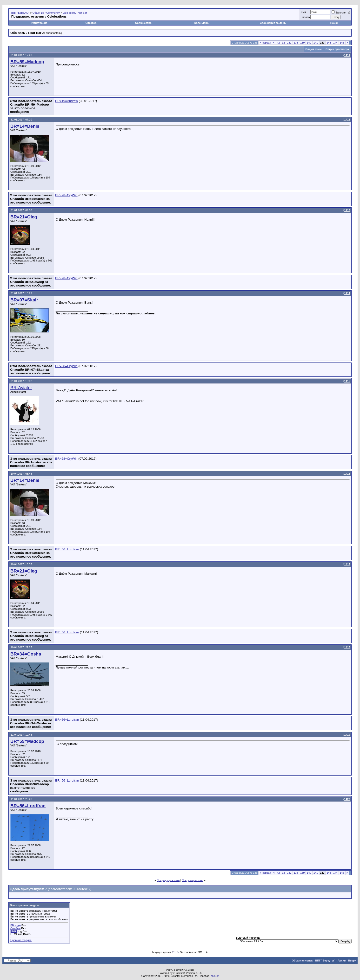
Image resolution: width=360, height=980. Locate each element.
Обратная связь (302, 961)
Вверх (352, 961)
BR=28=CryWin (66, 195)
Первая (265, 43)
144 (335, 43)
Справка (91, 23)
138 (296, 43)
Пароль (305, 17)
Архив (342, 961)
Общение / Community (46, 13)
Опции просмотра (337, 49)
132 (289, 43)
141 (316, 43)
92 (283, 43)
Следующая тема (192, 880)
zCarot (215, 976)
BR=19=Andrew (67, 101)
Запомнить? (341, 13)
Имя (303, 12)
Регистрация (39, 23)
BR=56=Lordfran (67, 549)
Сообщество (144, 23)
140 (309, 43)
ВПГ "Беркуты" (20, 13)
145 (342, 43)
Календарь (202, 23)
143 (329, 43)
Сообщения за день (273, 23)
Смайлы (15, 928)
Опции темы (313, 49)
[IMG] (14, 931)
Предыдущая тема (168, 880)
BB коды (16, 925)
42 (278, 43)
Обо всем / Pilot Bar (75, 13)
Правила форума (21, 940)
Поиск (334, 23)
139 (302, 43)
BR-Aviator (21, 388)
